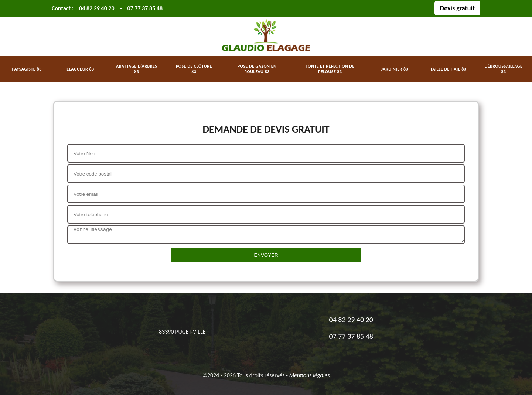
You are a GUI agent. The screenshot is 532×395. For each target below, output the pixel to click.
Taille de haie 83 (449, 69)
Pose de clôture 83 (194, 69)
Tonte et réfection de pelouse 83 (330, 69)
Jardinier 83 (395, 69)
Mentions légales (309, 375)
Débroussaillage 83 (504, 69)
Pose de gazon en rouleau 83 (257, 69)
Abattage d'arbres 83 (137, 69)
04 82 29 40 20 (97, 8)
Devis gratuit (457, 8)
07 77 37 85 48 (145, 8)
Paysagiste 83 (27, 69)
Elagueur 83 (80, 69)
